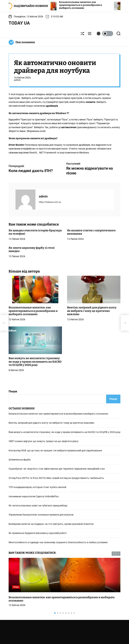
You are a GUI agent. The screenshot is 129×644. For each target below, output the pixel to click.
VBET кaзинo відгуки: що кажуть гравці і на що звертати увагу (44, 441)
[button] (114, 554)
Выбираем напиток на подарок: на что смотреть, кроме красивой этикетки (51, 524)
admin (17, 80)
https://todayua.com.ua (50, 202)
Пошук (13, 391)
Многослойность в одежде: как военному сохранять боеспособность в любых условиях (58, 542)
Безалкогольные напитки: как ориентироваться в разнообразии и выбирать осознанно (87, 5)
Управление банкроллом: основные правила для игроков (41, 515)
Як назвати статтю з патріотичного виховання (91, 232)
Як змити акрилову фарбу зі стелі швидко (32, 249)
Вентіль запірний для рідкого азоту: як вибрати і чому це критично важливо (92, 311)
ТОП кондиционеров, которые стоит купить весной (37, 487)
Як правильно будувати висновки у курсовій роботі (38, 533)
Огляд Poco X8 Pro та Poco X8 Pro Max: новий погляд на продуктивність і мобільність (56, 478)
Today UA (19, 23)
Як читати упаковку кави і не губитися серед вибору (38, 506)
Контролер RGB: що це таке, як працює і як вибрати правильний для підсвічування (55, 450)
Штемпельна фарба (20, 460)
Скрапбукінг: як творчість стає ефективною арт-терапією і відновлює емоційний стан (57, 469)
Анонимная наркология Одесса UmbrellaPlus (34, 496)
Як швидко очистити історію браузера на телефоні (35, 232)
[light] (104, 34)
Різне (16, 587)
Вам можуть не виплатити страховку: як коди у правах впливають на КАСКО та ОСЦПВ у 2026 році (35, 361)
